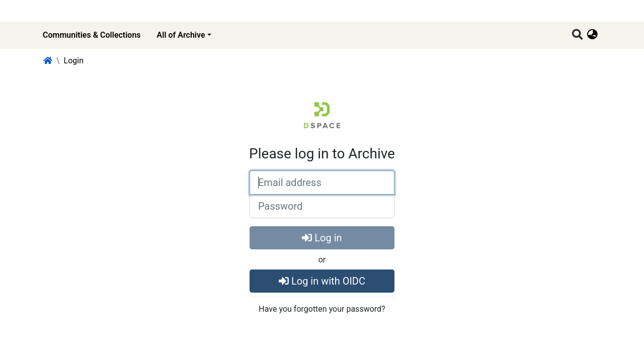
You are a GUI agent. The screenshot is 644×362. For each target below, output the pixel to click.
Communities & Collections (92, 35)
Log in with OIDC (322, 281)
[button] (592, 35)
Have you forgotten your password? (322, 309)
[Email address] (322, 183)
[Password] (322, 206)
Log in (322, 238)
